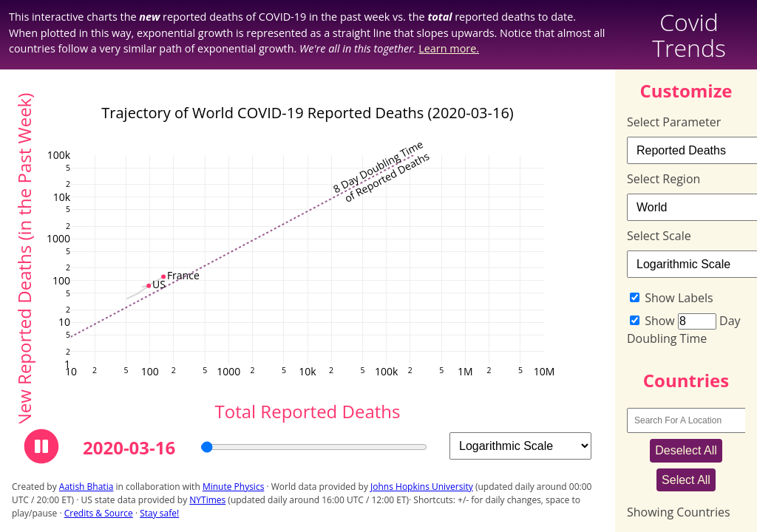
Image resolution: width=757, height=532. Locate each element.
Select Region (663, 179)
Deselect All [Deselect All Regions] (686, 450)
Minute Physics (233, 487)
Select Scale (659, 236)
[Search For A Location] (690, 420)
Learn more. (449, 48)
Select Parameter (674, 122)
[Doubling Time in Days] (697, 321)
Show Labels (679, 298)
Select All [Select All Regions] (686, 480)
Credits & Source (99, 513)
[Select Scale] (520, 446)
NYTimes (207, 500)
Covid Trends (689, 35)
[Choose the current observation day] (314, 447)
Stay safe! (159, 513)
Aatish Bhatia (86, 487)
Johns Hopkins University (422, 487)
